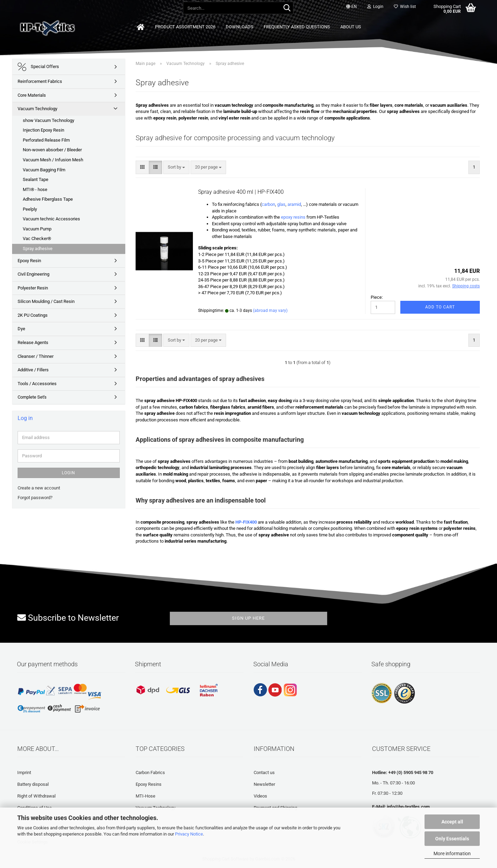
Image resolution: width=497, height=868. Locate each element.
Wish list (405, 7)
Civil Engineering (33, 274)
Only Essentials (452, 839)
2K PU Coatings (33, 315)
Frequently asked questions (297, 27)
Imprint (24, 772)
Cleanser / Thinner (36, 356)
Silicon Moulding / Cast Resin (46, 301)
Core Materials (32, 95)
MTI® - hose (35, 189)
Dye (21, 329)
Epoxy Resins (149, 784)
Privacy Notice (189, 834)
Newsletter (264, 784)
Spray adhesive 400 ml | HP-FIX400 (241, 192)
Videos (260, 796)
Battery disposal (33, 784)
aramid (294, 204)
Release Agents (33, 342)
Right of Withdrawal (36, 796)
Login (69, 473)
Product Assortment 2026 (185, 27)
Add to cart (440, 307)
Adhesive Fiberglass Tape (48, 199)
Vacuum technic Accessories (51, 219)
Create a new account (39, 488)
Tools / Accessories (37, 384)
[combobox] (176, 167)
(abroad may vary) (270, 311)
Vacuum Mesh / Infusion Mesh (53, 160)
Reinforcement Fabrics (40, 81)
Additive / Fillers (33, 370)
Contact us (264, 772)
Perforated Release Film (46, 140)
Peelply (30, 209)
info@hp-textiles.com (408, 807)
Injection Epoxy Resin (43, 130)
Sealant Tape (36, 179)
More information (452, 853)
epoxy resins (294, 217)
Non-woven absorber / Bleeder (52, 150)
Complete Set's (32, 397)
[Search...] (287, 8)
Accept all (452, 822)
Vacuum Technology (37, 109)
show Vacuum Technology (48, 120)
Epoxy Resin (29, 261)
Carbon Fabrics (150, 772)
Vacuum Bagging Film (44, 170)
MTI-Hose (145, 796)
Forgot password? (35, 498)
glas (281, 204)
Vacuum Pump (37, 229)
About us (351, 27)
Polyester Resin (33, 288)
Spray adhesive (38, 249)
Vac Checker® (37, 239)
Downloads (240, 27)
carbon (268, 204)
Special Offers (38, 67)
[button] (352, 7)
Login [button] (375, 7)
